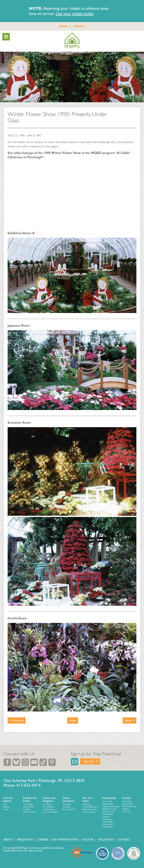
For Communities (50, 812)
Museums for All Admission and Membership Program (109, 813)
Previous (18, 720)
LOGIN (63, 26)
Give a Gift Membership (108, 803)
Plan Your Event (88, 800)
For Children (48, 807)
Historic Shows (29, 812)
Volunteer (105, 840)
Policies (88, 840)
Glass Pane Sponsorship (127, 803)
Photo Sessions (89, 812)
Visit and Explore (8, 800)
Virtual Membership (111, 806)
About (8, 840)
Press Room (25, 840)
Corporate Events (90, 807)
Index (73, 720)
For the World (69, 809)
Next (128, 720)
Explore (6, 807)
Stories (6, 809)
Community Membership (108, 825)
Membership (109, 798)
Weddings (87, 804)
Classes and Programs (49, 800)
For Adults (47, 804)
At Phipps (67, 804)
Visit (5, 804)
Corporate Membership (108, 820)
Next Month (28, 807)
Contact (124, 840)
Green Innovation (69, 800)
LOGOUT (80, 26)
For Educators (49, 809)
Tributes (126, 809)
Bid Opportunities (65, 840)
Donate (126, 798)
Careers (43, 840)
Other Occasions (90, 809)
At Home (67, 807)
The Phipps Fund (129, 806)
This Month (28, 804)
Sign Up (89, 761)
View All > (127, 812)
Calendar (27, 809)
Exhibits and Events (30, 800)
